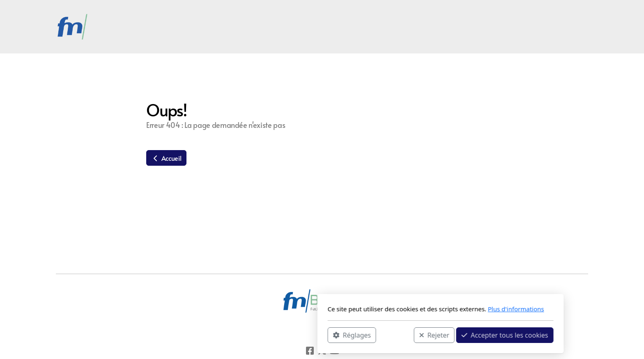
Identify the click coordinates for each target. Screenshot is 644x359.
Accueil (166, 158)
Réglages (233, 335)
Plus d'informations (397, 309)
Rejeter (316, 335)
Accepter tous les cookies (386, 335)
